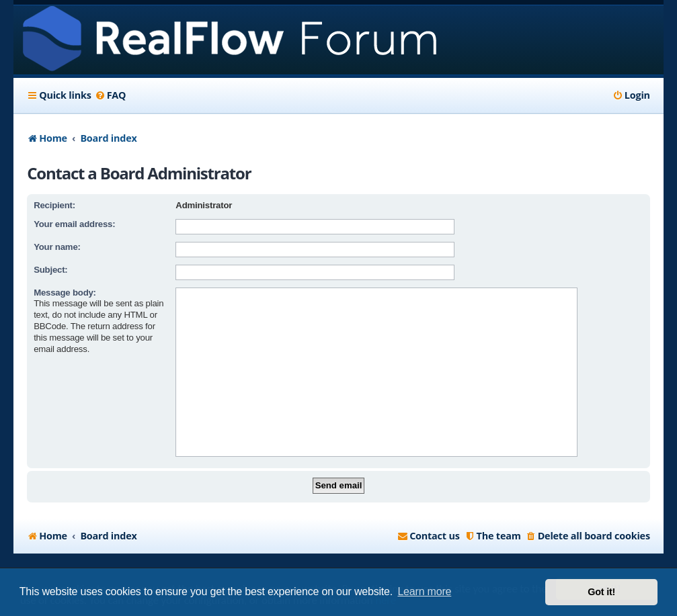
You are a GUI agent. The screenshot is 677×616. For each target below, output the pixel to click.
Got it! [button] (601, 592)
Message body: (65, 293)
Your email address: (74, 224)
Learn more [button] (424, 591)
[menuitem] (111, 95)
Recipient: (54, 205)
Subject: (50, 270)
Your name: (57, 247)
